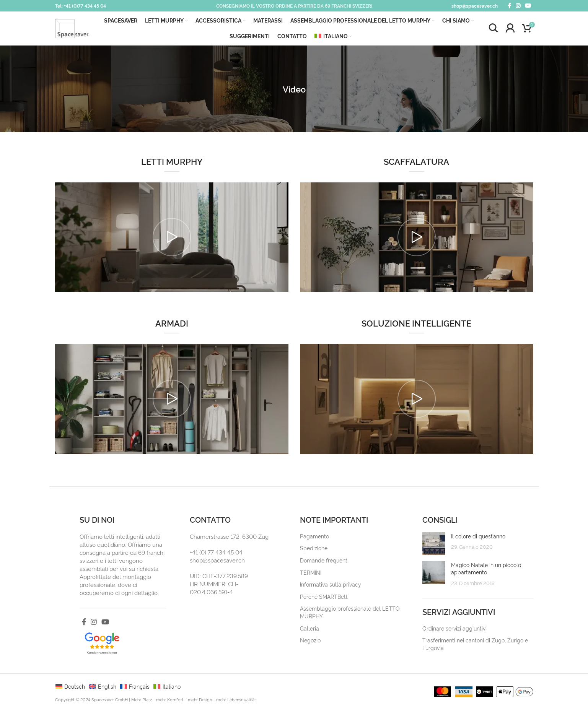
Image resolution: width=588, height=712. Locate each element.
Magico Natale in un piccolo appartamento (486, 570)
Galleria (309, 630)
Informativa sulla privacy (331, 586)
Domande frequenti (324, 562)
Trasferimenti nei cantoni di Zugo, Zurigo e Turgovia (475, 646)
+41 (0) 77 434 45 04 (216, 554)
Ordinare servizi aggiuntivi (454, 630)
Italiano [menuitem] (172, 688)
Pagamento (314, 538)
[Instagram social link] (518, 6)
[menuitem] (333, 37)
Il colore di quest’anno (478, 538)
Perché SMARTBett (324, 598)
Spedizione (314, 550)
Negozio (310, 642)
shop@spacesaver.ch (475, 6)
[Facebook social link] (509, 6)
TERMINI (311, 574)
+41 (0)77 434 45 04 (85, 6)
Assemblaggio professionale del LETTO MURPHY (350, 614)
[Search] (493, 29)
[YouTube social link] (528, 6)
